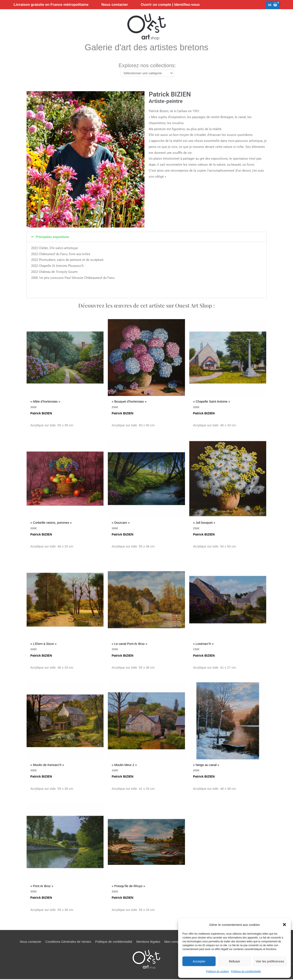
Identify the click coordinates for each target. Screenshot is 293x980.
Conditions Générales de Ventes (68, 942)
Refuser (235, 961)
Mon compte (173, 942)
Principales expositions (53, 238)
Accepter (199, 961)
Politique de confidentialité (246, 971)
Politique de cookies (217, 971)
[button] (284, 925)
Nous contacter (30, 942)
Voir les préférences (270, 961)
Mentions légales (148, 942)
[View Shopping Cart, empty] (272, 5)
